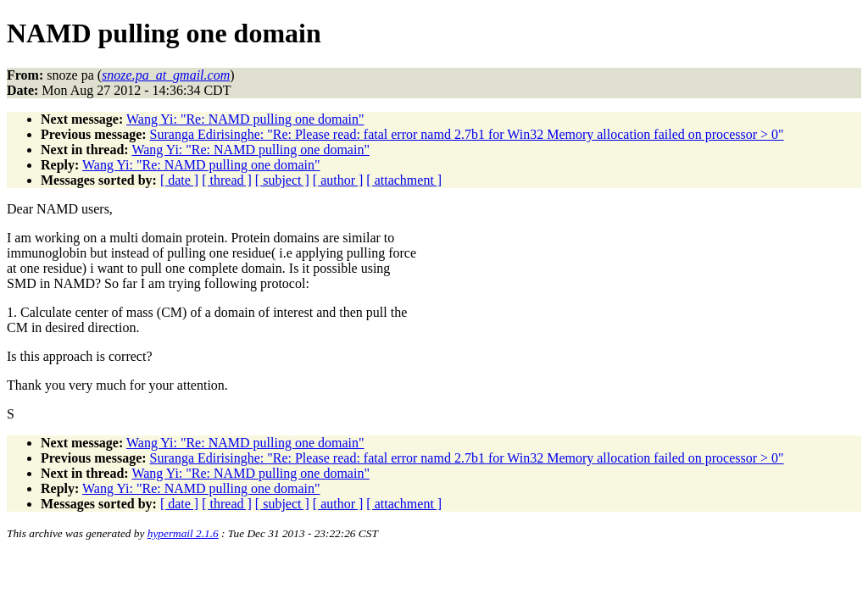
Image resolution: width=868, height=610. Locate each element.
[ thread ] (227, 180)
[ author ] (338, 180)
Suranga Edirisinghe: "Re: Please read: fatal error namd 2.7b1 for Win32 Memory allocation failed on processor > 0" (467, 134)
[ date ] (179, 180)
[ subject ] (282, 180)
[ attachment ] (404, 180)
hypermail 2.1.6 (183, 533)
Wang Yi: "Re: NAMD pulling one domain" (245, 119)
